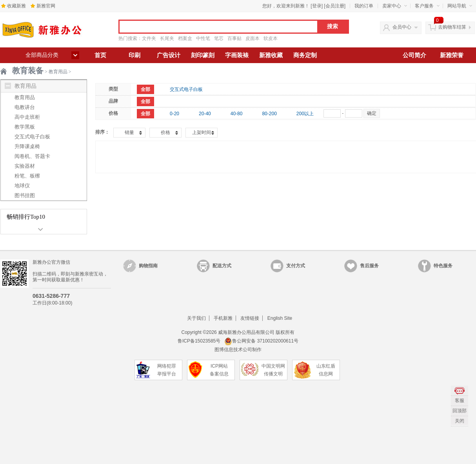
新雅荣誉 (452, 55)
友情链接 (250, 318)
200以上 (305, 114)
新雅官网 (46, 6)
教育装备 (28, 71)
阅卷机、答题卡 (32, 156)
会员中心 (402, 27)
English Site (280, 318)
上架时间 (202, 132)
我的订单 (364, 6)
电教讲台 (25, 107)
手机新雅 (223, 318)
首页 (100, 55)
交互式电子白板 (32, 137)
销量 (129, 132)
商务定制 (305, 55)
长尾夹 (167, 38)
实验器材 (25, 166)
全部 (145, 89)
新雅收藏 (271, 55)
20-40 (205, 114)
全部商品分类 (42, 55)
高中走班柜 (27, 117)
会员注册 (335, 6)
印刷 (134, 55)
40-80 (237, 114)
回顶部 (460, 411)
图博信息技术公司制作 (238, 350)
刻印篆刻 (203, 55)
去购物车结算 (452, 27)
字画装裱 (237, 55)
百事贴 (234, 38)
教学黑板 (25, 127)
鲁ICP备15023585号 (199, 341)
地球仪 (22, 186)
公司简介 (414, 55)
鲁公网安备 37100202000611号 (261, 341)
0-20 (174, 114)
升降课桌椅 (27, 146)
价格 (165, 132)
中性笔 (203, 38)
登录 (317, 6)
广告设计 (169, 55)
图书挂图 (25, 195)
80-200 (269, 114)
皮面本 (253, 38)
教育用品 (58, 72)
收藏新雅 (16, 6)
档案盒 (185, 38)
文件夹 (149, 38)
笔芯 (219, 38)
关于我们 (196, 318)
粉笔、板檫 (27, 176)
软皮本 (271, 38)
